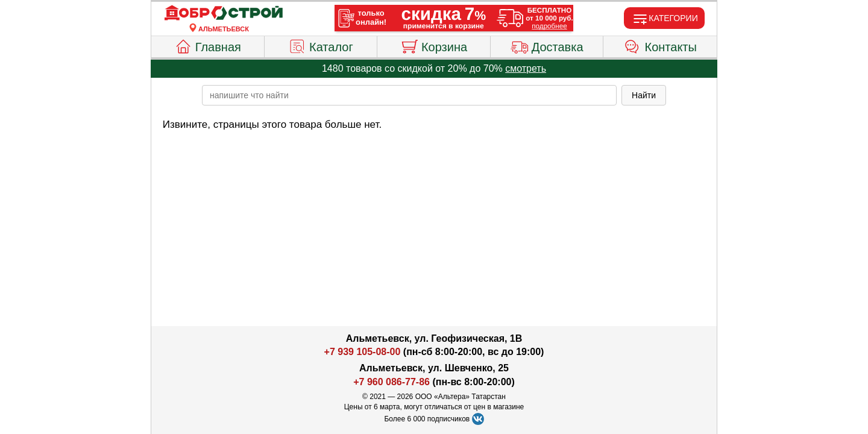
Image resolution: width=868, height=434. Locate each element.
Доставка (547, 45)
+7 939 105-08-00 (363, 352)
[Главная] (224, 13)
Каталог (321, 45)
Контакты (660, 45)
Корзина (434, 45)
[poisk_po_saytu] (409, 95)
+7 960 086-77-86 (392, 382)
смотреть (526, 68)
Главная (208, 45)
